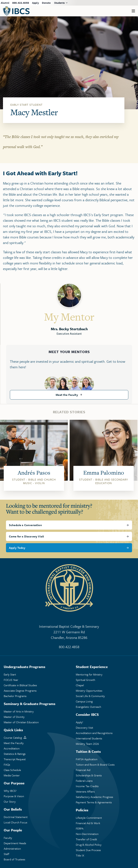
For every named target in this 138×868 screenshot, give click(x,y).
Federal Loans (84, 781)
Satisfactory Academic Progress (94, 797)
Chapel (80, 685)
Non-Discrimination (87, 834)
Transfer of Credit (86, 839)
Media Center (12, 775)
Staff (7, 854)
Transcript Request (15, 759)
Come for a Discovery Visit (26, 536)
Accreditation (12, 748)
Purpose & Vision (14, 796)
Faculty (8, 838)
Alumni (5, 3)
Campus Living (84, 701)
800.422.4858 (21, 3)
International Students (89, 738)
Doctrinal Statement (16, 817)
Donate (46, 3)
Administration (12, 849)
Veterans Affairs (85, 792)
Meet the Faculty (67, 395)
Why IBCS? (10, 791)
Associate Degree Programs (20, 691)
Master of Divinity (14, 717)
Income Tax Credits (87, 786)
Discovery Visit (84, 728)
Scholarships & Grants (89, 775)
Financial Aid (83, 770)
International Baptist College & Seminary (69, 632)
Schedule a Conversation (25, 525)
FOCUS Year (11, 680)
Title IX (80, 855)
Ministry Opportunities (89, 691)
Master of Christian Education (21, 722)
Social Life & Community (90, 696)
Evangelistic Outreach (88, 707)
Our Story (10, 802)
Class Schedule (12, 770)
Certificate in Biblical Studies (20, 685)
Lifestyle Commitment (89, 818)
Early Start (10, 674)
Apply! (79, 722)
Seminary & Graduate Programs (30, 704)
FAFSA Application (87, 759)
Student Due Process (88, 850)
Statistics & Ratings (15, 754)
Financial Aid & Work (88, 823)
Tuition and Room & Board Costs (95, 765)
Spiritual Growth (85, 680)
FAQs (7, 765)
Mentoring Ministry (89, 674)
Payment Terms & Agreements (94, 802)
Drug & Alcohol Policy (89, 845)
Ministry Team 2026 (87, 744)
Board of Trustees (14, 859)
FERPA (80, 829)
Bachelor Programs (15, 696)
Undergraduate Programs (24, 667)
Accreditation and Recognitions (94, 733)
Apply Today (17, 548)
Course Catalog (13, 738)
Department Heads (15, 843)
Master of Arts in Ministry (19, 711)
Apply (35, 3)
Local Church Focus (15, 822)
